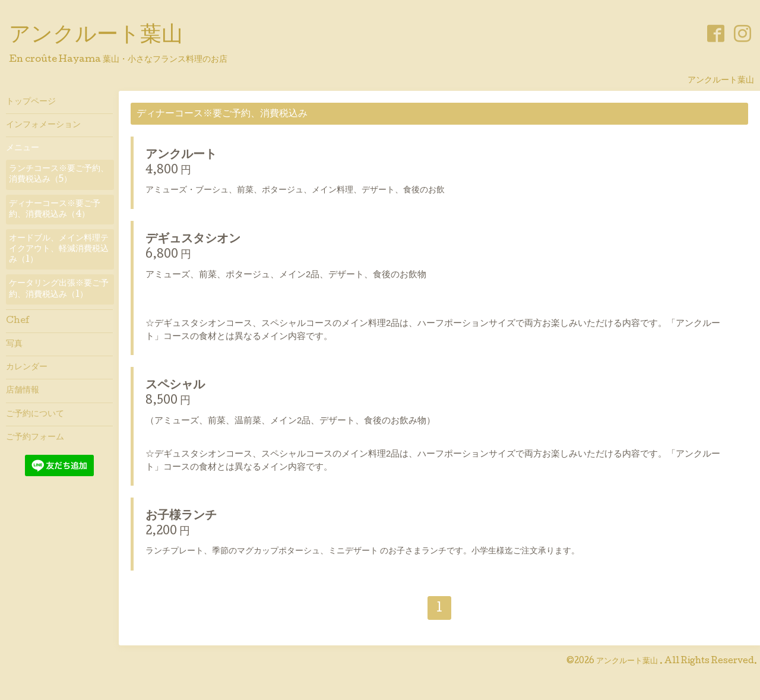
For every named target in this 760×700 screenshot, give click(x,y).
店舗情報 (23, 391)
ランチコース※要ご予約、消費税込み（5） (59, 175)
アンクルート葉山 (96, 36)
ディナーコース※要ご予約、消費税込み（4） (55, 210)
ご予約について (35, 414)
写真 (14, 344)
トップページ (31, 102)
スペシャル (175, 386)
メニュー (23, 148)
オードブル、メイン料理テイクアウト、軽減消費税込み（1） (59, 249)
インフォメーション (43, 125)
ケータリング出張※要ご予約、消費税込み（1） (59, 289)
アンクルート (181, 156)
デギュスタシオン (193, 240)
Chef (18, 321)
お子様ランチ (181, 517)
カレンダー (27, 368)
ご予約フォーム (35, 438)
